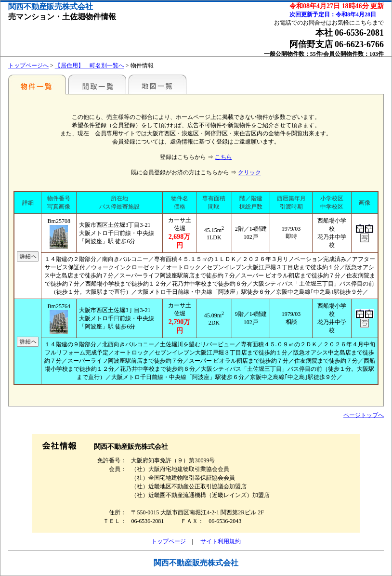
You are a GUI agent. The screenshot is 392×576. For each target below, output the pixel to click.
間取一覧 (97, 84)
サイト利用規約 (221, 541)
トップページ (169, 541)
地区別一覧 (37, 84)
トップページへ (28, 65)
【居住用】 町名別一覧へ (90, 65)
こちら (223, 157)
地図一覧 (157, 84)
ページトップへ (364, 415)
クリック (249, 172)
